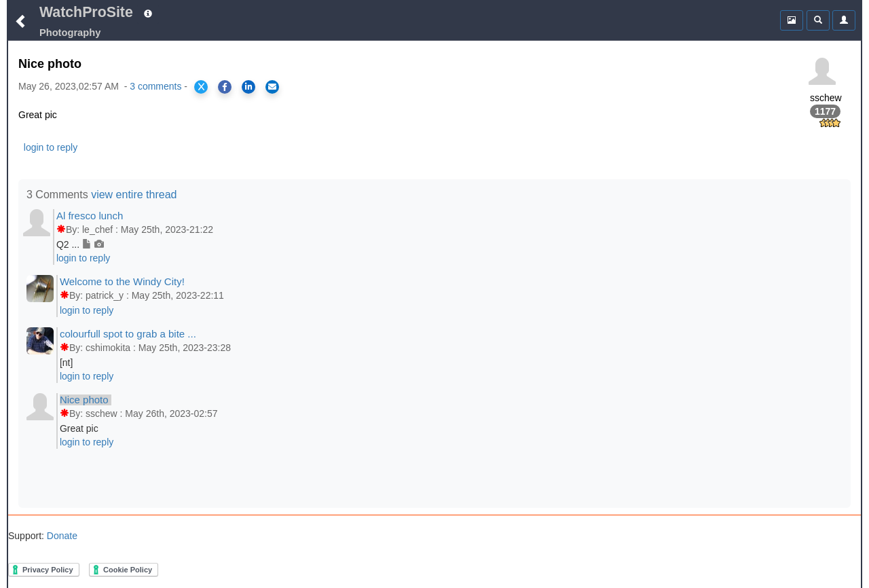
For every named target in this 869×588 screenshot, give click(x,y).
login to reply (51, 147)
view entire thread (134, 195)
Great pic (79, 428)
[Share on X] (201, 87)
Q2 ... (80, 244)
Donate (61, 536)
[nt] (66, 363)
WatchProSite (86, 12)
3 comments (155, 86)
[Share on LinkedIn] (248, 87)
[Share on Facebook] (225, 87)
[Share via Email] (272, 87)
